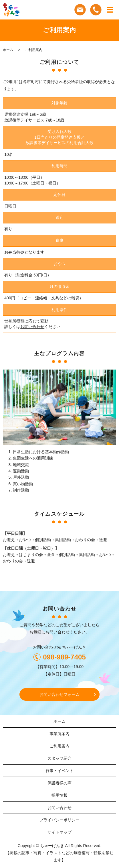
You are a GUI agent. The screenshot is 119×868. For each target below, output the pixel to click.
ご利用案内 (59, 746)
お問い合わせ (32, 327)
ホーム (8, 50)
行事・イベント (59, 771)
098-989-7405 (64, 657)
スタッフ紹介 (59, 758)
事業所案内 (59, 734)
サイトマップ (59, 832)
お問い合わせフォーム (59, 694)
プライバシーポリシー (59, 820)
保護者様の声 (59, 783)
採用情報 (59, 795)
